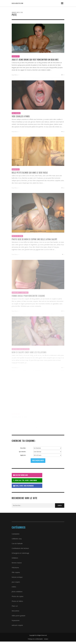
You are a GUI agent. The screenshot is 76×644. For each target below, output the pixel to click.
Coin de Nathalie (17, 543)
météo (14, 587)
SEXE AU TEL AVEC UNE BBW (25, 480)
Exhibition (15, 558)
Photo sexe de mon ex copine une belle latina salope (34, 242)
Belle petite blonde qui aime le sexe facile (30, 175)
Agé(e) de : (23, 455)
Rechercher (38, 461)
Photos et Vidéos (17, 601)
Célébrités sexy (17, 539)
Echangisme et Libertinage (20, 553)
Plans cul (15, 606)
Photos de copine (17, 239)
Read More (16, 75)
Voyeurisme (16, 620)
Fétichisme (15, 568)
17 (63, 75)
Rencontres (16, 57)
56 (63, 134)
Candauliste (16, 534)
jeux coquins (16, 582)
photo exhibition (17, 592)
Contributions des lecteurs (20, 548)
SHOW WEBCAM (21, 475)
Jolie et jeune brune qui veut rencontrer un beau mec (35, 60)
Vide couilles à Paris (21, 119)
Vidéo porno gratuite (18, 616)
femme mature (17, 563)
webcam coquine (17, 625)
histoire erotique (17, 577)
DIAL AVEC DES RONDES (23, 486)
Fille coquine (16, 116)
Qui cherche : (23, 452)
